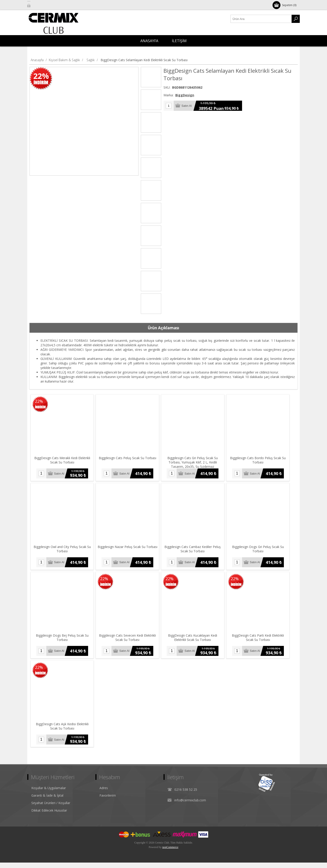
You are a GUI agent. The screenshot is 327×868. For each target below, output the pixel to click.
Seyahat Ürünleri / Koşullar (51, 808)
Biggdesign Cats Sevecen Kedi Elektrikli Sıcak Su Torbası (129, 642)
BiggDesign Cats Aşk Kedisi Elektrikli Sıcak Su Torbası (63, 732)
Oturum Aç (40, 5)
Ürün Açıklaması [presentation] (163, 328)
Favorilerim (108, 801)
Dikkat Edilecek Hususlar (49, 816)
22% (41, 76)
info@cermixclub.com (190, 806)
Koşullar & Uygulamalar (49, 793)
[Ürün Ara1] (261, 19)
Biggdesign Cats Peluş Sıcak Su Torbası (129, 459)
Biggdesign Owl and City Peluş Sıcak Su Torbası (63, 552)
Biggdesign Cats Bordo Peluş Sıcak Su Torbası (263, 462)
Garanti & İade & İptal (47, 801)
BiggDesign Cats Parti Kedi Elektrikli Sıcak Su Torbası (263, 642)
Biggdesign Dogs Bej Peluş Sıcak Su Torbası (63, 642)
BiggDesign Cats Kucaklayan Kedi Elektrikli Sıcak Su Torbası (196, 642)
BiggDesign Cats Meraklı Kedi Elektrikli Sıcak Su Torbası (63, 462)
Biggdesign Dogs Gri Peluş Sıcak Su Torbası (263, 552)
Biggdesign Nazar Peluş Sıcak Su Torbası (129, 549)
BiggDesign (185, 95)
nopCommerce (170, 853)
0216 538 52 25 (186, 795)
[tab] (163, 328)
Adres (104, 793)
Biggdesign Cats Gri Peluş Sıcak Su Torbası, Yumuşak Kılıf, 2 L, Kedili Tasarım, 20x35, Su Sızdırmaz (196, 464)
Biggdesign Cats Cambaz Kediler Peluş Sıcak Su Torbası (196, 552)
